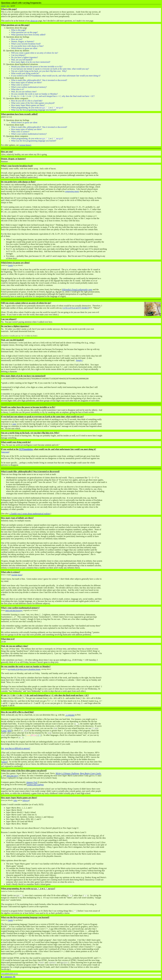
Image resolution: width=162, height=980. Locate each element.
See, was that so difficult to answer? (16, 748)
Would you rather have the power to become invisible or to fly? (37, 67)
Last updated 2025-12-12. (9, 973)
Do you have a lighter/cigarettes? (24, 57)
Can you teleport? (18, 55)
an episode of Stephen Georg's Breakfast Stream (24, 669)
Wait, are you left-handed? (22, 60)
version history (25, 145)
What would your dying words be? (25, 73)
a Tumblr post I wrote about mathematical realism (30, 514)
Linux (4, 731)
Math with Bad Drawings (14, 610)
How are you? (17, 39)
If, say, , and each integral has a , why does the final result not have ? (53, 96)
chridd (3, 6)
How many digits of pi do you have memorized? (31, 62)
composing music (72, 191)
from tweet (5, 452)
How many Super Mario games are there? (28, 105)
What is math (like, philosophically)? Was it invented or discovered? (39, 80)
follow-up (26, 800)
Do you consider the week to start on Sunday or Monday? (34, 94)
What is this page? (19, 30)
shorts (20, 575)
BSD (10, 731)
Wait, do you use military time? (24, 92)
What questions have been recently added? (28, 35)
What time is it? (18, 89)
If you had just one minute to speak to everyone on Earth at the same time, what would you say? (50, 69)
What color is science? (20, 85)
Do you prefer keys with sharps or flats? (27, 46)
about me (34, 21)
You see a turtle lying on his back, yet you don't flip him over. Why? (39, 71)
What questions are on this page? (24, 32)
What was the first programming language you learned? (34, 110)
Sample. (79, 360)
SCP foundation (26, 449)
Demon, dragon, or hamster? (23, 41)
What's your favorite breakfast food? (26, 44)
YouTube (14, 575)
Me (8, 6)
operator (70, 715)
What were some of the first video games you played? (33, 103)
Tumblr (11, 265)
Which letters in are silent (24, 48)
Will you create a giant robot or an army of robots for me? (35, 53)
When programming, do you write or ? (37, 108)
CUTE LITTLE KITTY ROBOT (76, 308)
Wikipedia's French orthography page (77, 289)
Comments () (9, 977)
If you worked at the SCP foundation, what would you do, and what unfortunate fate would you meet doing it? (56, 76)
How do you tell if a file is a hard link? (27, 101)
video (15, 800)
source (4, 762)
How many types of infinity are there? (27, 82)
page (14, 424)
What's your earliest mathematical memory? (29, 87)
